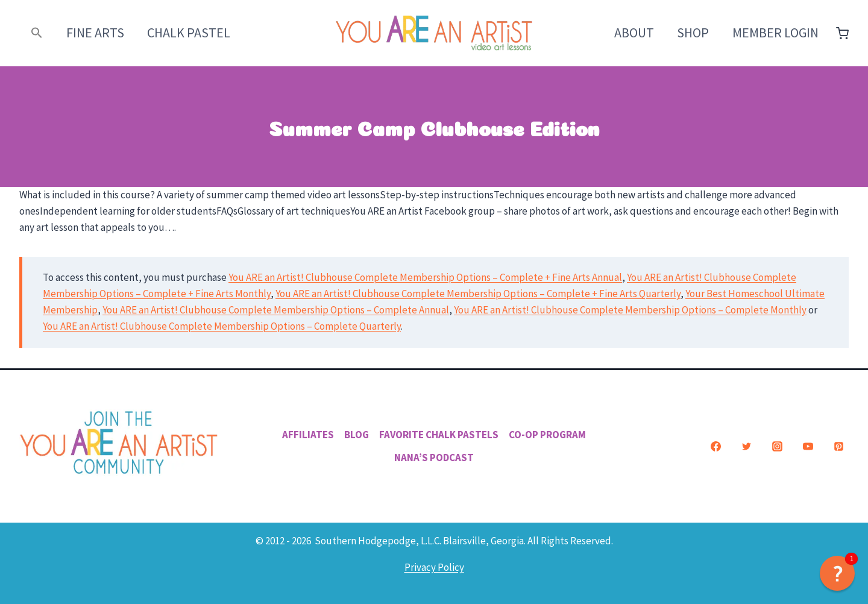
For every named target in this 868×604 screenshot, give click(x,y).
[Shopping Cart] (842, 33)
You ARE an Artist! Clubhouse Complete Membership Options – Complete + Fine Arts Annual (425, 277)
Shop (693, 33)
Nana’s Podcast (434, 458)
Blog (357, 435)
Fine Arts (95, 33)
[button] (37, 33)
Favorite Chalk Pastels (439, 435)
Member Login (775, 33)
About (634, 33)
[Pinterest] (838, 446)
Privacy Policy (434, 567)
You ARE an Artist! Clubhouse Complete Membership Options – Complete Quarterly (222, 326)
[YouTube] (808, 446)
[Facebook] (715, 446)
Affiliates (308, 435)
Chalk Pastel (189, 33)
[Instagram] (777, 446)
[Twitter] (746, 446)
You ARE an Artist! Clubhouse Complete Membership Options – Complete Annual (276, 310)
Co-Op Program (547, 435)
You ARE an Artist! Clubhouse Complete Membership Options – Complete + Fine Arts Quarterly (478, 294)
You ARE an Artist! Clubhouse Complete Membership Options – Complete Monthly (630, 310)
